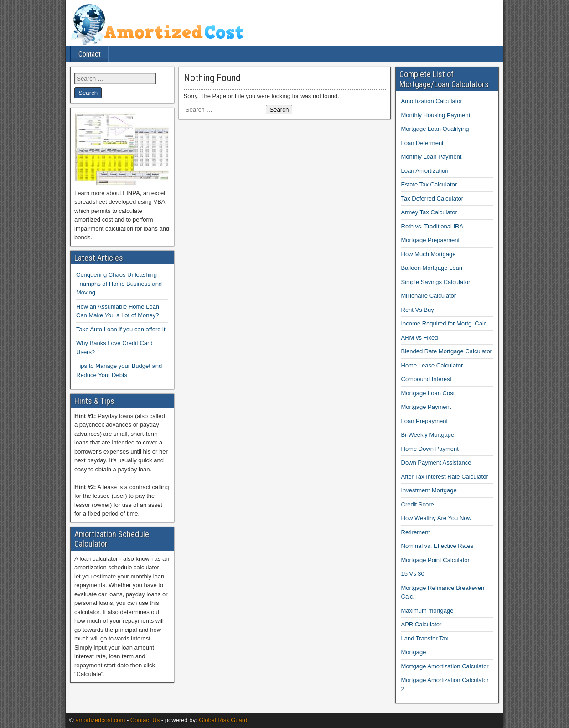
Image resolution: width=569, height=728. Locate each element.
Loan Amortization (425, 171)
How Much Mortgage (429, 254)
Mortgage (414, 652)
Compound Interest (427, 379)
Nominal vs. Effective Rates (437, 546)
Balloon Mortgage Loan (432, 268)
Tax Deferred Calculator (432, 199)
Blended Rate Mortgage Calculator (447, 351)
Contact (90, 54)
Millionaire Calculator (429, 296)
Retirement (416, 532)
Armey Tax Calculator (429, 212)
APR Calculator (422, 624)
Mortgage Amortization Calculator (445, 666)
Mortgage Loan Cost (428, 393)
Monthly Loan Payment (432, 157)
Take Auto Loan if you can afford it (121, 329)
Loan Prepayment (425, 421)
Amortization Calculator (432, 101)
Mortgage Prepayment (431, 240)
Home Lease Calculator (432, 365)
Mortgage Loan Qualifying (435, 129)
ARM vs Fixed (420, 338)
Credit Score (418, 504)
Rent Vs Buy (418, 310)
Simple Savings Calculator (436, 282)
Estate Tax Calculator (429, 184)
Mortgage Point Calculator (435, 560)
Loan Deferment (422, 143)
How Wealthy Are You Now (436, 518)
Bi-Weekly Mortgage (428, 435)
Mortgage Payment (426, 407)
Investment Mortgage (429, 490)
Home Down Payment (430, 449)
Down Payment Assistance (436, 462)
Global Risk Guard (223, 720)
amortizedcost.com (100, 720)
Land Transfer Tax (425, 638)
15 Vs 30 (413, 574)
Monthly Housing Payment (436, 115)
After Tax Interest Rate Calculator (445, 477)
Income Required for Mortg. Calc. (445, 323)
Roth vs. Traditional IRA (432, 226)
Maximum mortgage (427, 611)
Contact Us (145, 720)
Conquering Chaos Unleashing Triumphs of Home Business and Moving (119, 284)
